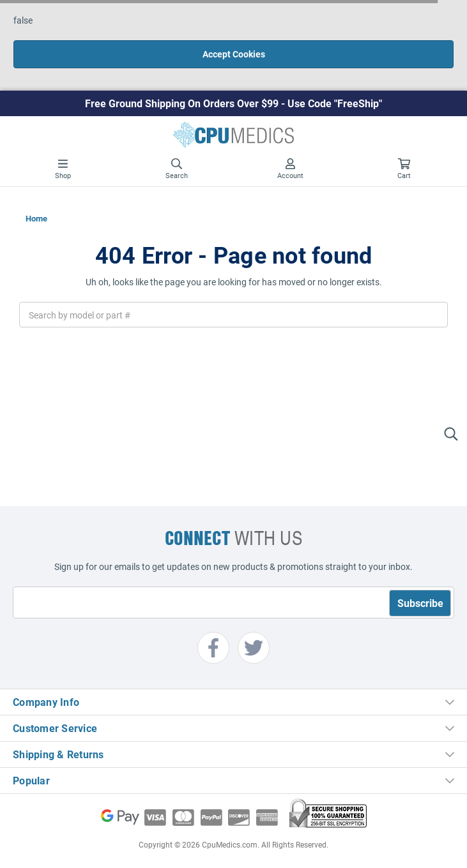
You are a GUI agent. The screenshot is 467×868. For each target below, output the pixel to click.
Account (290, 169)
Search (177, 169)
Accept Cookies (234, 54)
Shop (63, 169)
